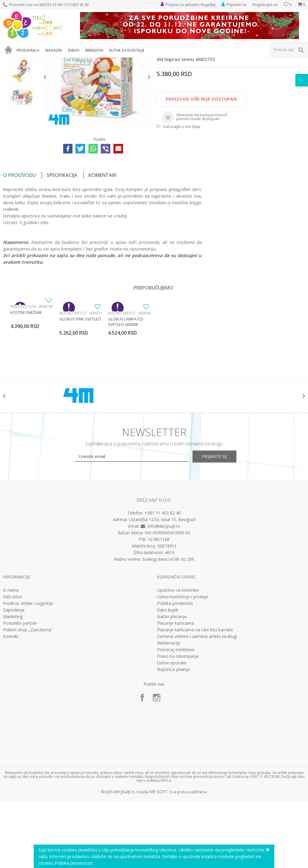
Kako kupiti (168, 675)
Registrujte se (265, 5)
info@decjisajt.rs (164, 592)
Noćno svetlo (73, 374)
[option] (22, 106)
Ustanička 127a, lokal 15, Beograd (162, 585)
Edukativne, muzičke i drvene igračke (105, 61)
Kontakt (11, 702)
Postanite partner (20, 688)
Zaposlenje (14, 675)
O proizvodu (19, 236)
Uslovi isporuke (172, 728)
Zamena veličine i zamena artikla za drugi (197, 702)
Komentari (102, 236)
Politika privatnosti (175, 669)
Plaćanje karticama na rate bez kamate (195, 695)
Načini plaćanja (172, 682)
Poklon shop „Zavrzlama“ (28, 695)
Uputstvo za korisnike (178, 655)
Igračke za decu (56, 61)
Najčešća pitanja (173, 735)
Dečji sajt (11, 61)
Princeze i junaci (25, 367)
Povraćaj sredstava (176, 715)
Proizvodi (31, 61)
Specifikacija (62, 236)
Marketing (13, 682)
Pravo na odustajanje (178, 721)
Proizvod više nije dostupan (201, 159)
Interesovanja (151, 61)
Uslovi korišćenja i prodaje (183, 662)
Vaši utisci (12, 662)
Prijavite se (220, 522)
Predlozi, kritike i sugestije (28, 669)
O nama (11, 655)
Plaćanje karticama (176, 688)
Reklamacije (169, 708)
